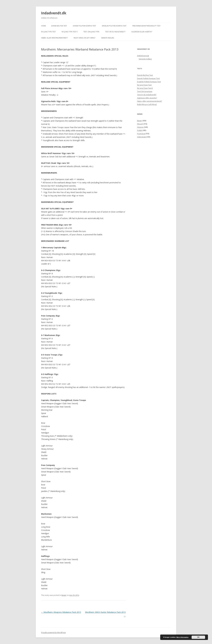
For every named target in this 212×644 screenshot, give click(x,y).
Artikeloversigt (143, 56)
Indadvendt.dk (54, 13)
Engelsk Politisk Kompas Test (114, 26)
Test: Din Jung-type (91, 32)
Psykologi (141, 134)
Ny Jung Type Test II (70, 32)
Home (43, 26)
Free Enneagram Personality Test (146, 26)
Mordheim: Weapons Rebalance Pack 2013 (61, 612)
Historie (140, 127)
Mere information (182, 637)
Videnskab (141, 137)
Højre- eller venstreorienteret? (54, 38)
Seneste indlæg (108, 38)
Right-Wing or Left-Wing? (85, 38)
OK (198, 637)
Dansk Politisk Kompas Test (84, 26)
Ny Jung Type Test (48, 32)
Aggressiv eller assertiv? (142, 32)
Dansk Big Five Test (59, 26)
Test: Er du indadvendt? (115, 32)
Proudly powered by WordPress (53, 633)
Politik (140, 130)
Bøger (64, 595)
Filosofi (140, 124)
